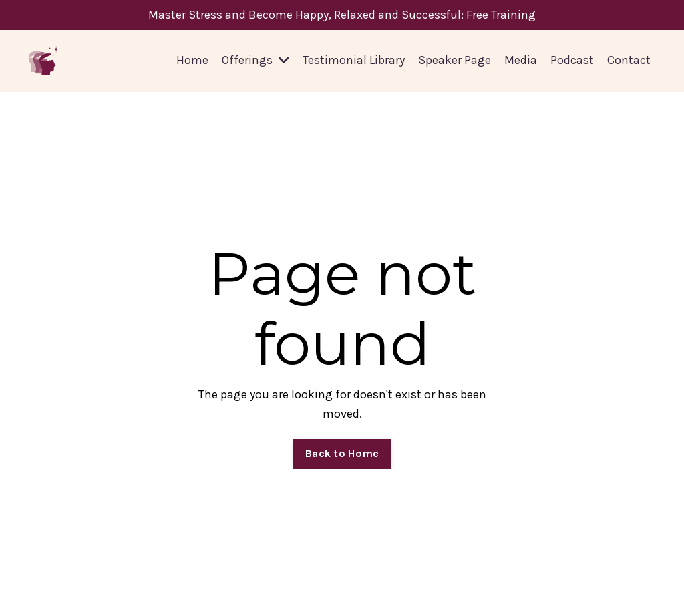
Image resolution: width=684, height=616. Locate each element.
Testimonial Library (354, 60)
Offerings (255, 60)
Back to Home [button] (342, 453)
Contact (629, 60)
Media (521, 60)
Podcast (572, 60)
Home (192, 60)
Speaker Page (455, 60)
